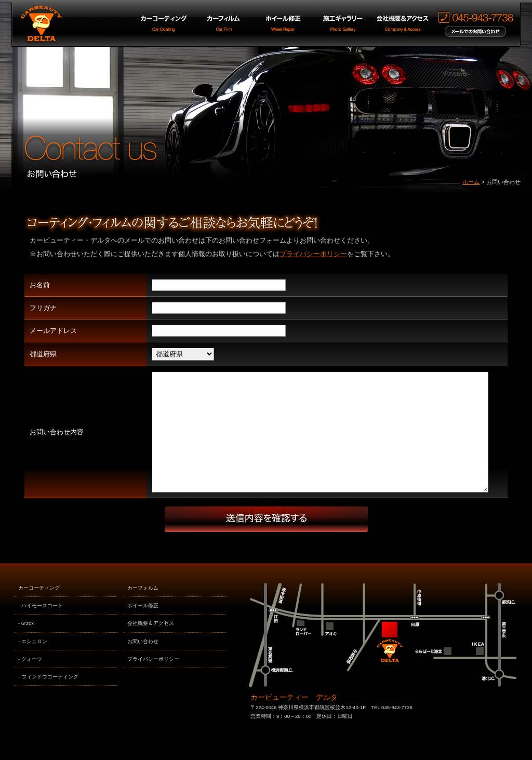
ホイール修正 (143, 629)
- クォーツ (30, 682)
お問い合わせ (143, 665)
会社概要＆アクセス (151, 646)
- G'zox (26, 646)
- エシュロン (33, 665)
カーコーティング (39, 611)
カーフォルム (143, 611)
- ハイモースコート (41, 629)
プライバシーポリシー (313, 254)
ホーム (471, 182)
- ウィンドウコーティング (48, 700)
